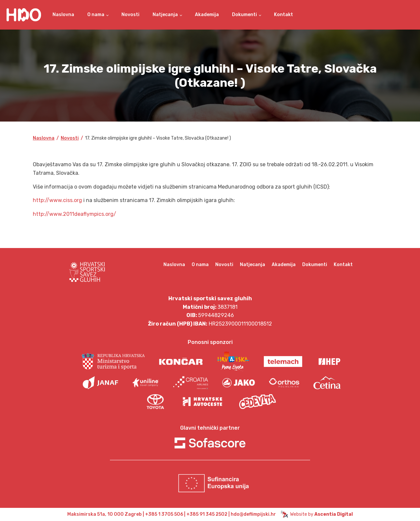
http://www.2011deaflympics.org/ (74, 214)
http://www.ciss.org (57, 200)
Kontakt (283, 15)
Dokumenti (244, 15)
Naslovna (63, 15)
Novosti (130, 15)
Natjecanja (165, 15)
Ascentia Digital (334, 514)
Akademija (207, 15)
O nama (96, 15)
